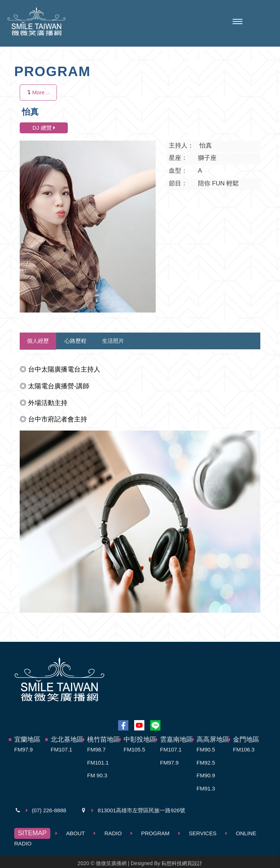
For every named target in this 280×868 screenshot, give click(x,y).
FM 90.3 (97, 775)
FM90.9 (206, 775)
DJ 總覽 (44, 128)
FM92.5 (206, 763)
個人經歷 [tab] (38, 341)
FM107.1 (61, 749)
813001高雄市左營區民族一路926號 (141, 810)
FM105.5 (134, 749)
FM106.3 (244, 749)
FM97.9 (24, 749)
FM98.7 (96, 749)
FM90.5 (206, 749)
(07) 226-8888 (49, 810)
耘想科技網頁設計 (182, 863)
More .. (38, 92)
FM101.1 (98, 763)
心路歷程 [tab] (75, 341)
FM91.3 (206, 788)
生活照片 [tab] (113, 341)
